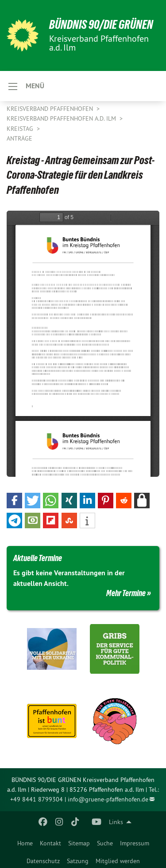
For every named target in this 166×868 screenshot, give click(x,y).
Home (25, 843)
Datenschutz (43, 861)
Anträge (19, 138)
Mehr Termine (126, 593)
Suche (105, 843)
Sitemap (79, 843)
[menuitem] (25, 841)
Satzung (78, 861)
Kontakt (50, 843)
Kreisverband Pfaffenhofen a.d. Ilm (62, 118)
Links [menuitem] (116, 822)
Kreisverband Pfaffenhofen (51, 109)
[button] (14, 501)
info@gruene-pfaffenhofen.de (108, 799)
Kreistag (21, 129)
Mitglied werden (118, 861)
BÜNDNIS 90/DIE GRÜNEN (101, 25)
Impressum (135, 843)
